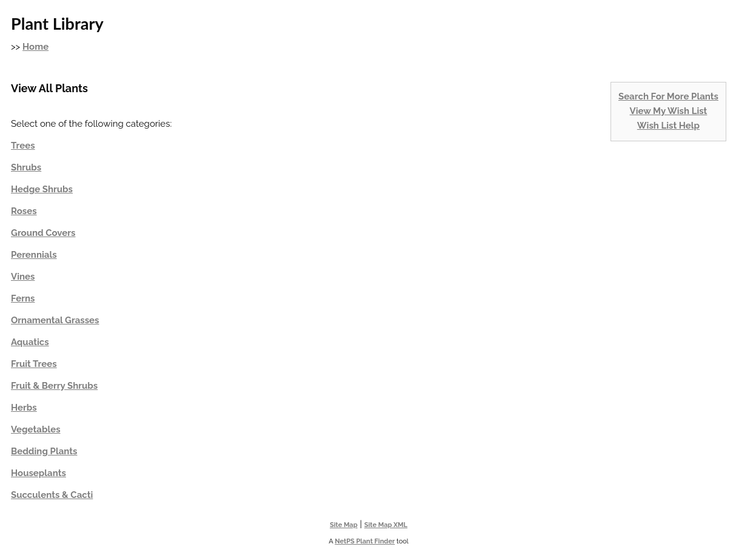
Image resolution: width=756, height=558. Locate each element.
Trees (23, 146)
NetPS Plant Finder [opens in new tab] (365, 541)
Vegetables (36, 429)
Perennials (34, 255)
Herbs (24, 408)
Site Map (344, 525)
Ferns (23, 298)
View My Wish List (669, 111)
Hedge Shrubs (42, 189)
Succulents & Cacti (52, 495)
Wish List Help (668, 126)
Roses (24, 211)
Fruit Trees (34, 364)
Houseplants (38, 473)
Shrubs (26, 167)
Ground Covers (43, 233)
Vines (23, 277)
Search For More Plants (668, 96)
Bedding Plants (44, 451)
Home (35, 47)
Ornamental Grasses (55, 320)
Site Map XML (386, 525)
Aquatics (30, 342)
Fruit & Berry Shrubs (54, 386)
